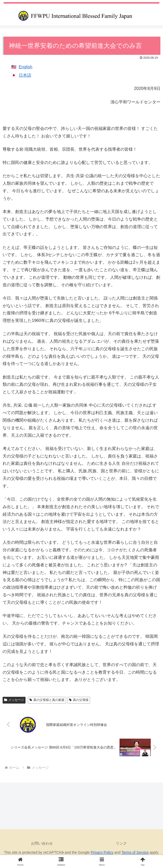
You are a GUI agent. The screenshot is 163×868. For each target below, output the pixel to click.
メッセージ (14, 700)
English (26, 67)
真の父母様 (79, 700)
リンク (121, 843)
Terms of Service (135, 852)
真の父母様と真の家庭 (47, 700)
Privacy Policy (102, 852)
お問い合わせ (42, 843)
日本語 (25, 75)
